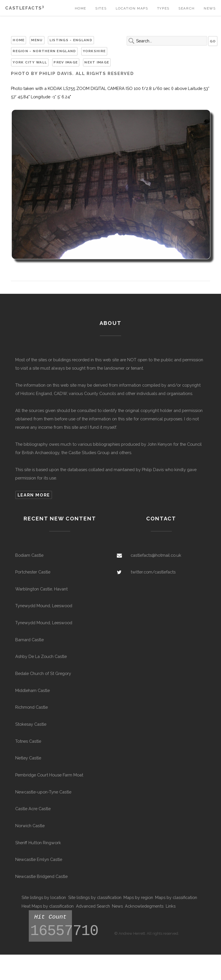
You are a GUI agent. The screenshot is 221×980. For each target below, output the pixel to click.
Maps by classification (176, 897)
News (210, 8)
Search (187, 8)
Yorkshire (94, 51)
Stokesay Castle (31, 724)
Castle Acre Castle (33, 809)
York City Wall (30, 62)
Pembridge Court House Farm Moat (49, 775)
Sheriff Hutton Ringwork (38, 843)
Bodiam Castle (29, 555)
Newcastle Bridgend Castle (41, 876)
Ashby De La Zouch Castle (41, 656)
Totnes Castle (28, 741)
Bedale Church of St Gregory (43, 673)
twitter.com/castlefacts (153, 572)
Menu (37, 40)
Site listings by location (44, 897)
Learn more (34, 495)
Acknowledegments (144, 906)
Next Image (97, 62)
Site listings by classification (95, 897)
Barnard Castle (29, 640)
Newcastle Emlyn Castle (39, 859)
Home (81, 8)
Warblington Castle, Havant (41, 589)
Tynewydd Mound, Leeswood (44, 606)
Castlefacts (25, 8)
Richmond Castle (32, 707)
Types (163, 8)
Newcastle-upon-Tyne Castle (43, 792)
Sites (101, 8)
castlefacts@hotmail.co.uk (156, 555)
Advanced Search (93, 906)
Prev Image (66, 62)
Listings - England (71, 40)
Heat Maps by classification (48, 906)
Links (171, 906)
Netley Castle (28, 758)
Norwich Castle (30, 826)
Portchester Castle (33, 572)
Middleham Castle (33, 690)
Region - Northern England (44, 51)
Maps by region (138, 897)
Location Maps (132, 8)
